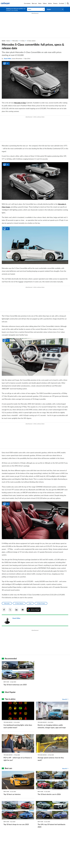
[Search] (68, 3)
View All (64, 699)
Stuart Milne (8, 59)
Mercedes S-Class (20, 103)
